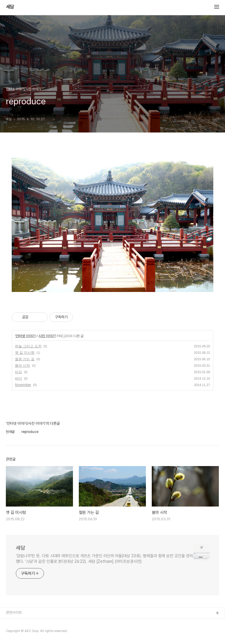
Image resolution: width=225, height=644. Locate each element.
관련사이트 (14, 612)
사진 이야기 (47, 336)
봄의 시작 (22, 366)
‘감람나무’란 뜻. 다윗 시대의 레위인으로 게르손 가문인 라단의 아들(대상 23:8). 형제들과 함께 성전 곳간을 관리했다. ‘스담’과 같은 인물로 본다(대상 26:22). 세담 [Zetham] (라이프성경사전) (104, 559)
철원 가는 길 (25, 359)
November (23, 385)
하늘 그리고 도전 (28, 346)
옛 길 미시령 (25, 353)
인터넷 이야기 (25, 336)
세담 (10, 7)
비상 (18, 372)
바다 (18, 378)
